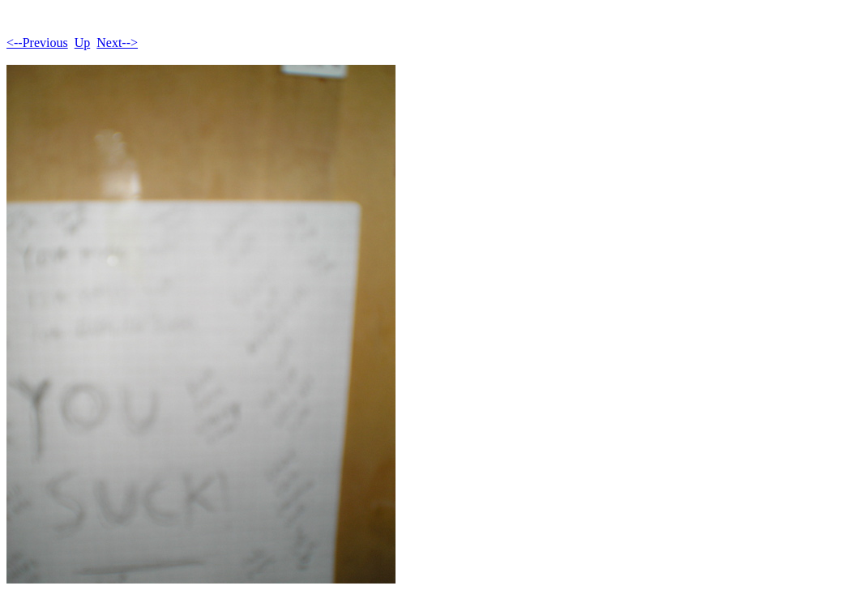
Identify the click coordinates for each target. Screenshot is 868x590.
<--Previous (37, 43)
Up (83, 43)
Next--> (117, 43)
